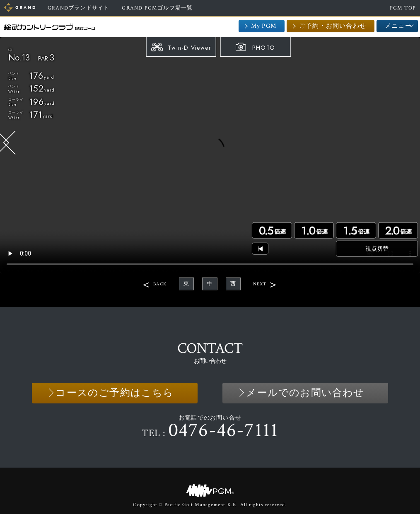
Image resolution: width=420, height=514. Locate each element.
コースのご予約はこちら (115, 393)
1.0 (314, 230)
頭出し (260, 249)
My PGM (264, 26)
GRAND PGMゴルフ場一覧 (157, 8)
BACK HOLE (10, 143)
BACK (160, 284)
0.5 (272, 230)
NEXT (260, 284)
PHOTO (264, 48)
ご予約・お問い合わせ (333, 26)
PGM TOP (403, 8)
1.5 (356, 230)
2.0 (398, 230)
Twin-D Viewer (189, 48)
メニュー (398, 26)
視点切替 (377, 249)
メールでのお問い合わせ (305, 393)
